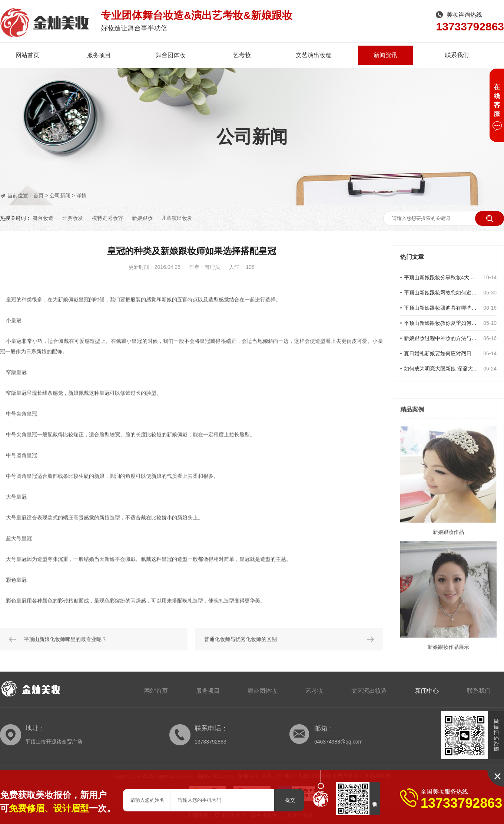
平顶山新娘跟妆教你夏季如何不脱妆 (442, 324)
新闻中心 (427, 691)
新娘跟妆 (142, 218)
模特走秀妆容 (107, 218)
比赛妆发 (73, 218)
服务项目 (99, 55)
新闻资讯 (385, 55)
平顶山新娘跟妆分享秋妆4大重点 (442, 278)
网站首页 (27, 55)
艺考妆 (242, 55)
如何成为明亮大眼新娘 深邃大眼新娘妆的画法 (442, 369)
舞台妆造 (43, 218)
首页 (39, 195)
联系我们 (457, 55)
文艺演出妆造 (314, 55)
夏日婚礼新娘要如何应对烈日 (438, 354)
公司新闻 (60, 195)
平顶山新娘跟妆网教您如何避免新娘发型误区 (442, 293)
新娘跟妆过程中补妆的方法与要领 (442, 339)
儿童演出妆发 (177, 218)
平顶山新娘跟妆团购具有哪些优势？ (442, 309)
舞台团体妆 (170, 55)
